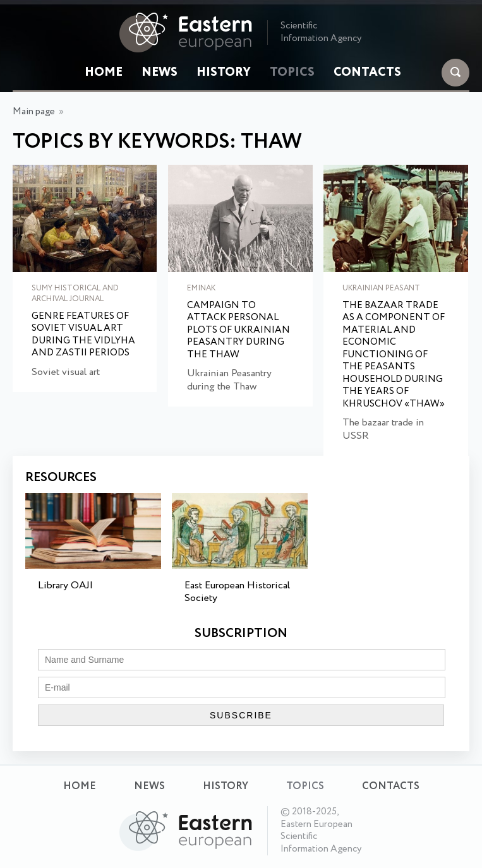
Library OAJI (65, 586)
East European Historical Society (237, 592)
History (224, 73)
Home (104, 73)
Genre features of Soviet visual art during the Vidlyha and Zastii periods (83, 335)
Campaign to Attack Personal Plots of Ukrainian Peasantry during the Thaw (238, 331)
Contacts (367, 73)
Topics (292, 73)
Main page (34, 112)
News (160, 73)
